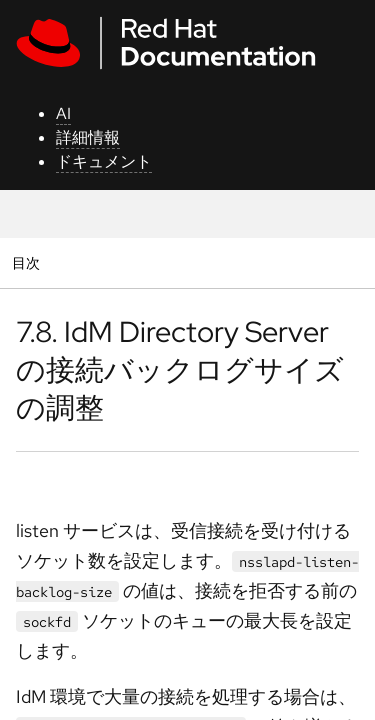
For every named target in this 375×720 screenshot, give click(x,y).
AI (63, 113)
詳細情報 (88, 137)
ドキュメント (104, 161)
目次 (28, 262)
